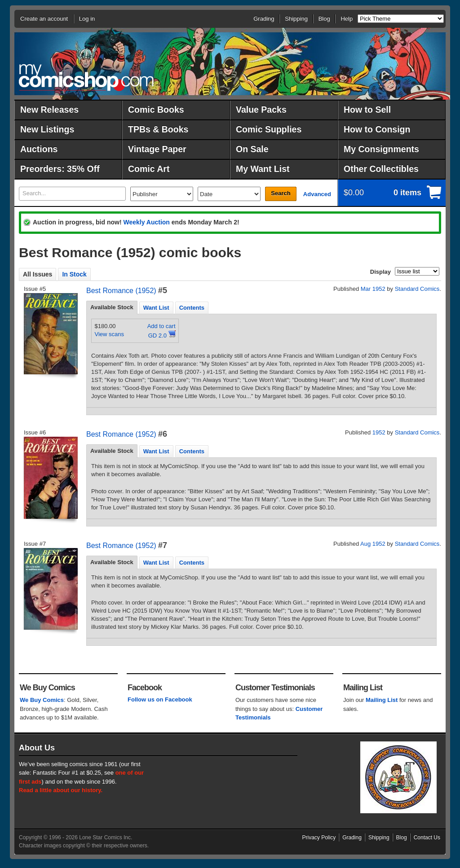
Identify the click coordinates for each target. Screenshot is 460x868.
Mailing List (382, 700)
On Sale (252, 149)
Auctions (39, 149)
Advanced (317, 194)
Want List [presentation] (156, 308)
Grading (264, 19)
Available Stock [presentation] (112, 307)
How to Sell (367, 110)
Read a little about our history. (61, 790)
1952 (379, 432)
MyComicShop (86, 77)
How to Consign (377, 129)
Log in (87, 19)
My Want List (263, 169)
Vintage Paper (157, 149)
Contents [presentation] (192, 308)
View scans (110, 334)
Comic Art (149, 169)
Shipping (296, 19)
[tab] (112, 307)
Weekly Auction (146, 222)
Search (281, 193)
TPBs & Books (158, 129)
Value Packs (261, 110)
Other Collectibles (381, 169)
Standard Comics (417, 289)
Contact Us (427, 837)
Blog (324, 19)
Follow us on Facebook (160, 699)
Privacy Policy (319, 837)
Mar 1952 (373, 289)
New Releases (49, 110)
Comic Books (156, 110)
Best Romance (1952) (121, 291)
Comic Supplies (269, 129)
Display (380, 272)
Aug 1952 (373, 544)
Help (347, 19)
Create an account (44, 19)
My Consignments (381, 149)
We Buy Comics (42, 700)
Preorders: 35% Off (60, 169)
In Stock (74, 274)
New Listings (47, 129)
